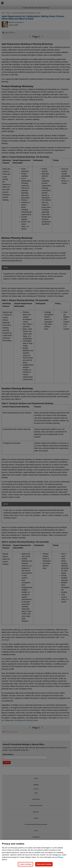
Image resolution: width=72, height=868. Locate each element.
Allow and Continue (44, 864)
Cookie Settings (25, 864)
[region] (36, 854)
